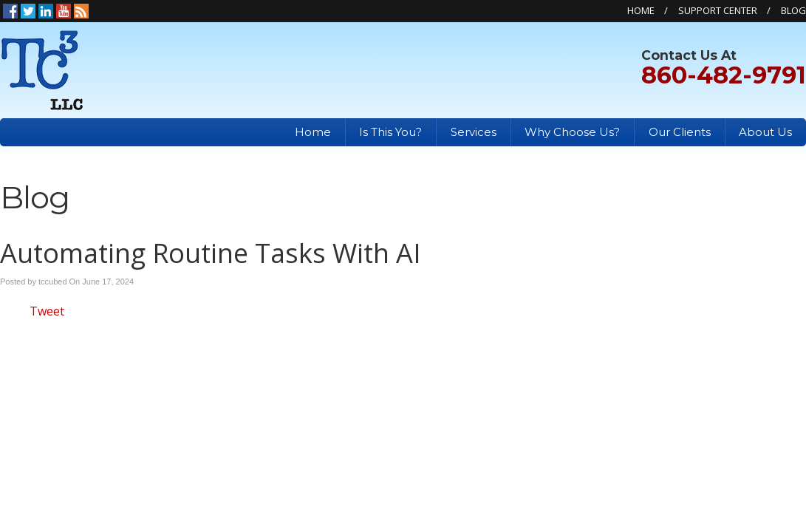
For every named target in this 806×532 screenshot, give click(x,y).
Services (474, 132)
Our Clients (680, 132)
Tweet (47, 311)
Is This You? (390, 132)
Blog (793, 10)
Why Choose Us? (572, 132)
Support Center (718, 10)
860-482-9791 (724, 75)
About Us (765, 132)
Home (641, 10)
